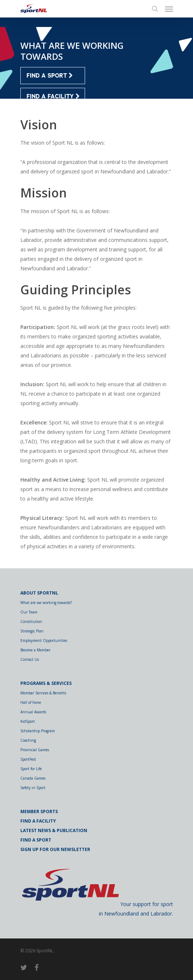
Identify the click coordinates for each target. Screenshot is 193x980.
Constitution (31, 622)
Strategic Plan (32, 631)
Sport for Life (31, 769)
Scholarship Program (38, 731)
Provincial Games (35, 750)
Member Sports (39, 812)
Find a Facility (38, 821)
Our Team (29, 612)
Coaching (28, 740)
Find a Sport (36, 840)
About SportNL (39, 593)
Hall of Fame (31, 702)
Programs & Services (46, 683)
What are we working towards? (46, 603)
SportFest (28, 759)
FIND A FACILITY (53, 97)
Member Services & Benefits (43, 693)
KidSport (28, 721)
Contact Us (30, 659)
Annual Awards (33, 712)
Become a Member (35, 650)
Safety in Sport (33, 788)
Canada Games (33, 778)
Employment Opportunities (44, 640)
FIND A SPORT (50, 76)
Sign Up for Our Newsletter (55, 849)
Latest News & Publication (54, 830)
